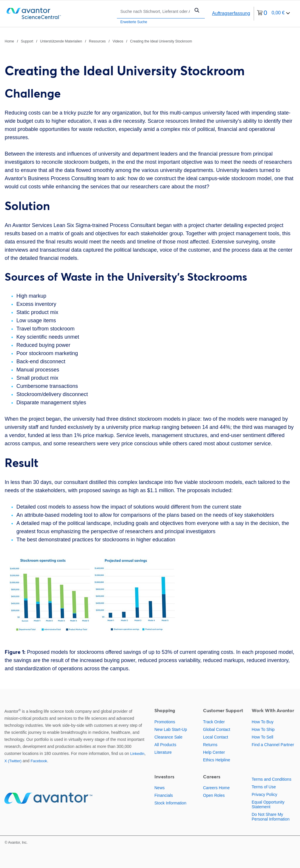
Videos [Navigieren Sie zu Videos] (118, 41)
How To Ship (263, 729)
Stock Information (170, 803)
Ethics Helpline (217, 760)
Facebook (39, 761)
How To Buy (262, 722)
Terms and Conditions (271, 779)
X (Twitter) (13, 761)
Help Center (214, 752)
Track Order (214, 722)
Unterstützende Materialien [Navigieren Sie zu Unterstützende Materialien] (61, 41)
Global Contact (217, 729)
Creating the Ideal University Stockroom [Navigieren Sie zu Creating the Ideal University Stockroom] (161, 41)
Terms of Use (264, 787)
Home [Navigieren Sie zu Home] (9, 41)
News (160, 788)
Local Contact (216, 737)
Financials (164, 795)
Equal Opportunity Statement (268, 804)
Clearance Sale (168, 737)
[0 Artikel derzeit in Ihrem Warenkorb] (274, 14)
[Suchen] (155, 11)
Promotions (165, 722)
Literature (163, 752)
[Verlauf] (98, 41)
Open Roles (214, 795)
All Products (165, 745)
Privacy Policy (264, 794)
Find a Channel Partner (273, 745)
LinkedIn (137, 754)
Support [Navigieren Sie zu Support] (27, 41)
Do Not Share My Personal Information (271, 817)
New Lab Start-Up (171, 729)
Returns (210, 745)
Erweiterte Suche (134, 22)
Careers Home (216, 788)
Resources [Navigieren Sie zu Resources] (97, 41)
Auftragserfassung (231, 13)
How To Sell (262, 737)
